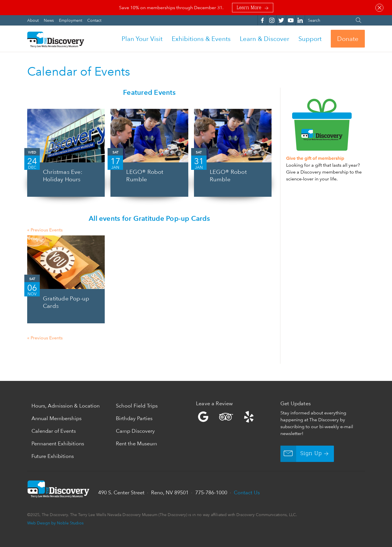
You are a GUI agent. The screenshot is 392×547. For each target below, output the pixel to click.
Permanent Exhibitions (58, 443)
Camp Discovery (135, 431)
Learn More (249, 8)
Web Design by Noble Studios (55, 523)
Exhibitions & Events (201, 39)
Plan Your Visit (142, 39)
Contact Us (247, 492)
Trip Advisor (226, 417)
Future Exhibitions (53, 456)
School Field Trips (137, 406)
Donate (348, 39)
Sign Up (301, 454)
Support (310, 39)
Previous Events (45, 230)
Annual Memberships (57, 418)
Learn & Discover (265, 39)
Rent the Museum (136, 443)
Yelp (237, 417)
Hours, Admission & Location (66, 406)
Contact (94, 20)
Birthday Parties (134, 418)
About (33, 20)
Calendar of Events (54, 431)
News (49, 20)
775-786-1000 (211, 492)
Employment (71, 20)
